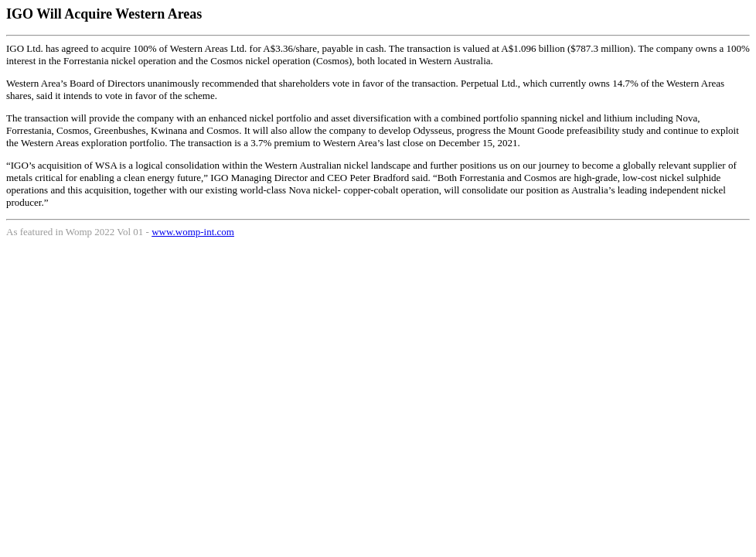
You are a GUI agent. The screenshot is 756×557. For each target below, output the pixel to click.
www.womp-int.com (193, 232)
